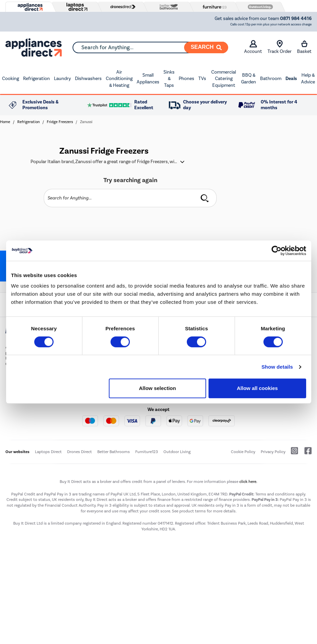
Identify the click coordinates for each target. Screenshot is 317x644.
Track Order (280, 47)
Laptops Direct (48, 452)
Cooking (11, 79)
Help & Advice (308, 79)
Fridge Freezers (60, 122)
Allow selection (157, 388)
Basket (304, 47)
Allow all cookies (257, 388)
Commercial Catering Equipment (224, 79)
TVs (202, 79)
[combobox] (150, 47)
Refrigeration (36, 79)
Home (5, 122)
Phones (186, 79)
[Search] (206, 47)
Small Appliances (148, 79)
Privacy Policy (273, 452)
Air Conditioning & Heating (119, 79)
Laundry (62, 79)
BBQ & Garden (249, 79)
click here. (248, 482)
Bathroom (271, 79)
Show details (277, 367)
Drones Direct (80, 452)
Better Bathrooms (114, 452)
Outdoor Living (177, 452)
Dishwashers (88, 79)
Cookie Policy (243, 452)
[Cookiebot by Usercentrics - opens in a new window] (276, 251)
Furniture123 (147, 452)
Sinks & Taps (169, 79)
